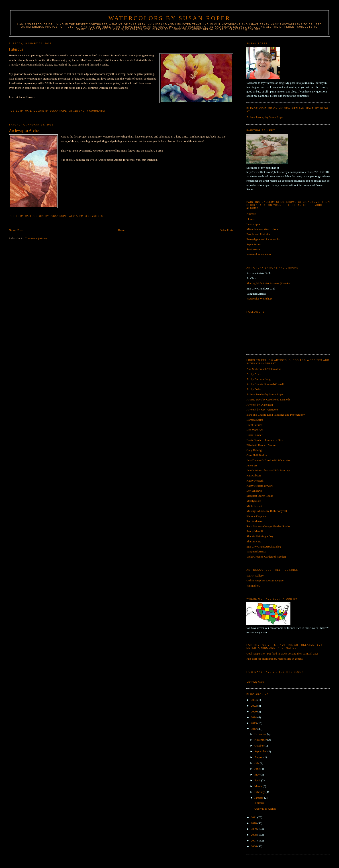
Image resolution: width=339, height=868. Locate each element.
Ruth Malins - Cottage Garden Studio (268, 526)
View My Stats (255, 682)
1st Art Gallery (255, 576)
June (257, 769)
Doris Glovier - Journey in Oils (264, 440)
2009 (254, 829)
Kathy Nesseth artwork (260, 486)
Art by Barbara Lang (258, 379)
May (257, 775)
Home (122, 230)
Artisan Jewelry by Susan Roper (265, 117)
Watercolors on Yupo (258, 254)
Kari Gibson (253, 475)
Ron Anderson (255, 521)
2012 (254, 729)
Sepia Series (253, 244)
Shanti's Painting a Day (260, 536)
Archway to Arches (25, 131)
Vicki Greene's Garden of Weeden (266, 557)
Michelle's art (254, 506)
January (259, 798)
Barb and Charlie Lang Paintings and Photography (276, 415)
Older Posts (226, 230)
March (258, 786)
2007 (254, 840)
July (257, 763)
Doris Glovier (254, 435)
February (260, 792)
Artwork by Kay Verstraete (262, 409)
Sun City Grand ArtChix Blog (264, 547)
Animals (251, 214)
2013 (254, 723)
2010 (254, 823)
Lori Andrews (254, 491)
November (261, 740)
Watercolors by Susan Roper (169, 18)
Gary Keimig (254, 450)
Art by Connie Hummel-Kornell (265, 384)
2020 (254, 711)
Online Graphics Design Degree (265, 580)
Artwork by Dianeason (259, 405)
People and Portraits (258, 234)
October (259, 746)
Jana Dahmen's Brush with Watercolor (269, 460)
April (258, 780)
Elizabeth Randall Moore (261, 445)
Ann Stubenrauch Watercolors (264, 369)
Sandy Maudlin (255, 531)
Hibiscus (16, 49)
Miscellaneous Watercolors (262, 229)
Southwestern (254, 249)
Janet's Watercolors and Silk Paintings (268, 470)
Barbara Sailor (255, 420)
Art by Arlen (254, 374)
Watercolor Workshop (259, 299)
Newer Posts (16, 230)
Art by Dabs (253, 389)
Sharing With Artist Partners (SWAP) (268, 283)
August (259, 757)
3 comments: (95, 216)
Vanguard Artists (256, 551)
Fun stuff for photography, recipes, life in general (275, 659)
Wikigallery (253, 586)
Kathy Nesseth (255, 481)
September (261, 751)
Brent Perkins (254, 425)
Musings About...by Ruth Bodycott (267, 511)
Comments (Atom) (36, 238)
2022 (254, 706)
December (261, 734)
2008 (254, 835)
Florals (250, 219)
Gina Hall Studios (257, 455)
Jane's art (252, 465)
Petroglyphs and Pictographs (263, 239)
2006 (254, 846)
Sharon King (254, 541)
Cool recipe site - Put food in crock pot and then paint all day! (282, 654)
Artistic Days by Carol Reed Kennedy (268, 399)
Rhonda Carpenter (257, 516)
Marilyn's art (254, 501)
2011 (254, 817)
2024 (254, 700)
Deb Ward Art (254, 430)
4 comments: (96, 111)
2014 (254, 717)
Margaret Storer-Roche (260, 496)
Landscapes (253, 224)
